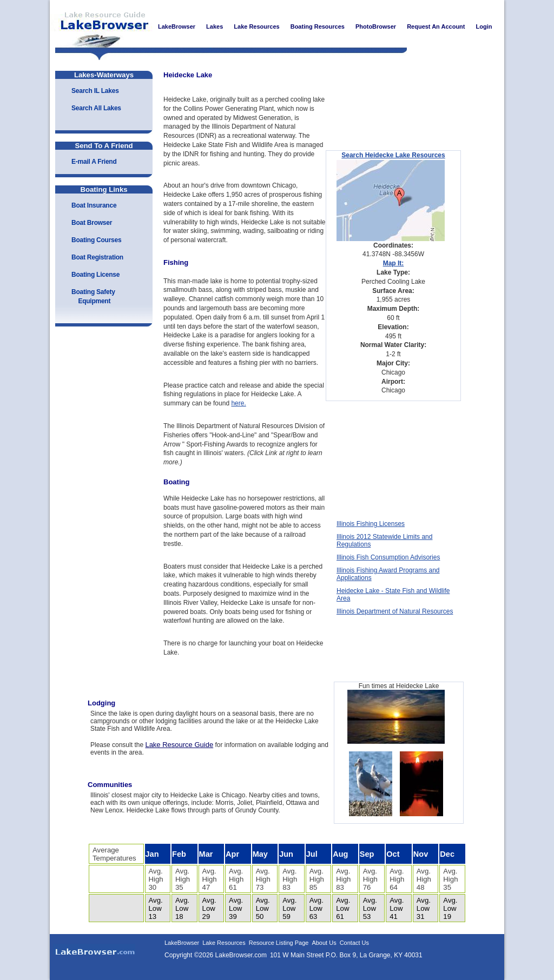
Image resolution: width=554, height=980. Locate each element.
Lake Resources (224, 943)
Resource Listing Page (279, 943)
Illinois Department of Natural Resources (395, 611)
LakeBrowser (101, 26)
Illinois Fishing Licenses (371, 524)
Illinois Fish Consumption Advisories (388, 557)
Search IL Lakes (95, 91)
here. (238, 403)
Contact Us (354, 943)
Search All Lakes (96, 108)
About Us (324, 943)
